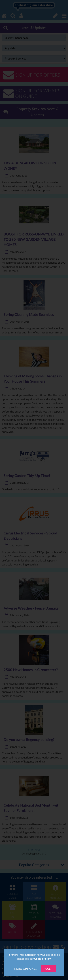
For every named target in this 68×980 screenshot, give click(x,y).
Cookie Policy (42, 959)
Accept (49, 969)
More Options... (25, 969)
